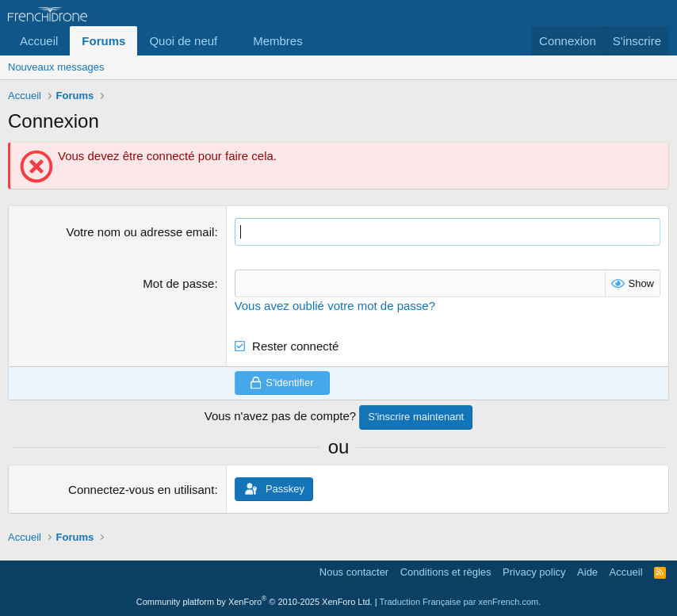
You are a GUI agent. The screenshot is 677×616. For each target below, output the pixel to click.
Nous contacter (354, 572)
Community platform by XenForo (254, 602)
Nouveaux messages (56, 67)
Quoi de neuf (183, 41)
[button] (230, 41)
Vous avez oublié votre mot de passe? (335, 306)
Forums (103, 41)
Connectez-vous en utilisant (141, 490)
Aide (587, 572)
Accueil (39, 41)
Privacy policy (534, 572)
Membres (278, 41)
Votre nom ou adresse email (141, 232)
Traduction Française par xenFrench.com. (460, 602)
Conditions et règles (446, 572)
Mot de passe (178, 283)
